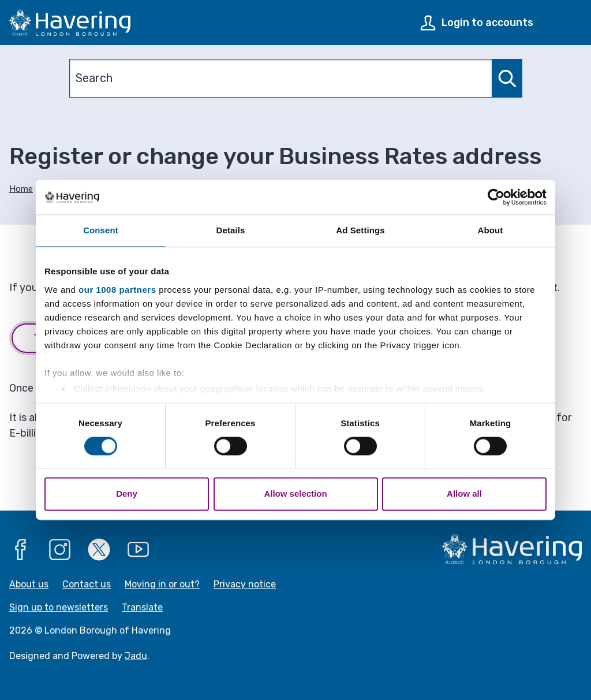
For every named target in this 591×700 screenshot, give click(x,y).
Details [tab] (231, 230)
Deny (127, 494)
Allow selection (295, 494)
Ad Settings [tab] (360, 230)
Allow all (464, 494)
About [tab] (491, 230)
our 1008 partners (117, 290)
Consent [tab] (101, 230)
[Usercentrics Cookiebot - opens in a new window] (496, 197)
